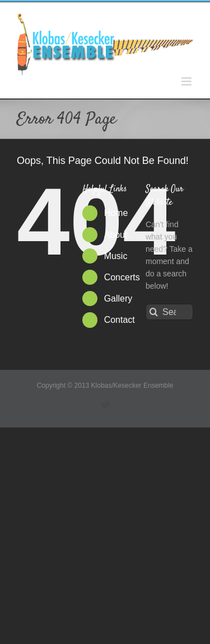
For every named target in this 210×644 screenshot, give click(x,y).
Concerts (122, 277)
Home (116, 213)
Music (116, 256)
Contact (120, 320)
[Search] (154, 312)
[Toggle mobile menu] (187, 81)
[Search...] (169, 312)
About (116, 235)
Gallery (118, 299)
